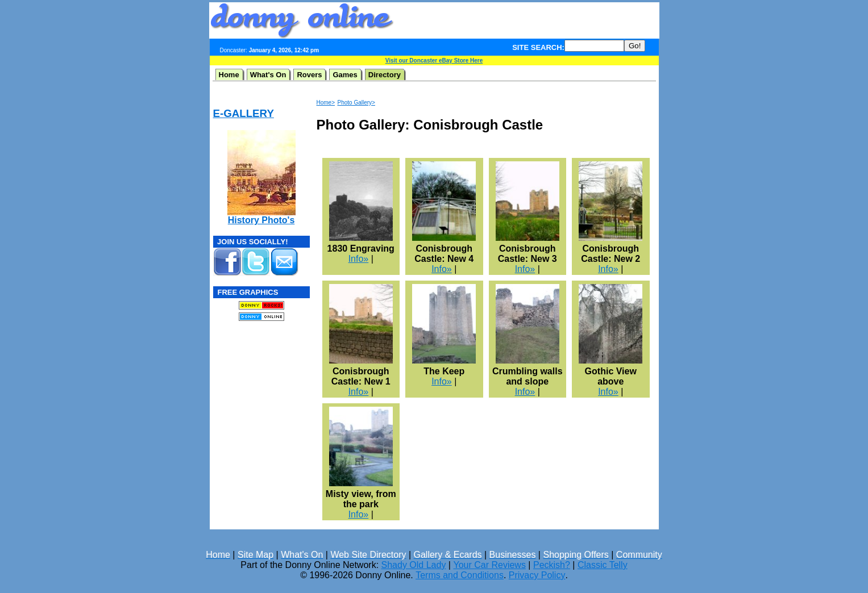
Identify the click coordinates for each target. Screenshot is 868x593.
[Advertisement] (526, 20)
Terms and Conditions (460, 575)
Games (345, 75)
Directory (385, 75)
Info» (359, 259)
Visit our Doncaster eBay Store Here (434, 60)
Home (229, 75)
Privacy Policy (537, 575)
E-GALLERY (244, 113)
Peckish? (552, 565)
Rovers (309, 75)
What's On (268, 75)
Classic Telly (603, 565)
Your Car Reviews (489, 565)
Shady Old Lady (414, 565)
